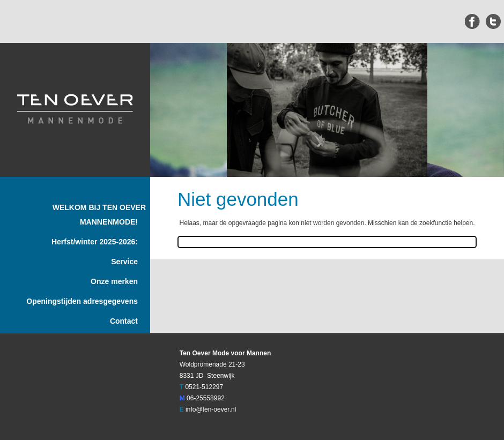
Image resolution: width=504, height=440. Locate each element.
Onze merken (114, 281)
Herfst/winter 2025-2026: (95, 242)
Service (124, 262)
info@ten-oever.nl (211, 409)
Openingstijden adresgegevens (82, 301)
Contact (124, 321)
